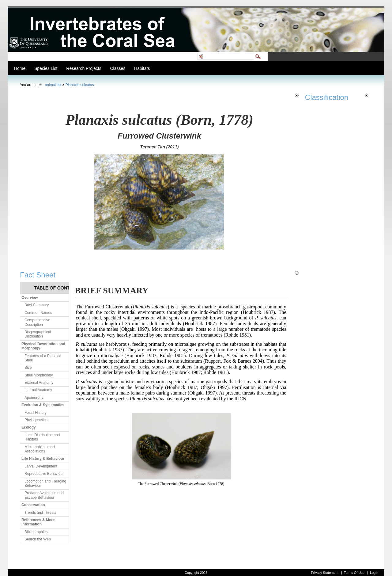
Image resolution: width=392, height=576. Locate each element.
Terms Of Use (354, 573)
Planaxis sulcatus (80, 85)
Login (374, 573)
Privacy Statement (324, 573)
